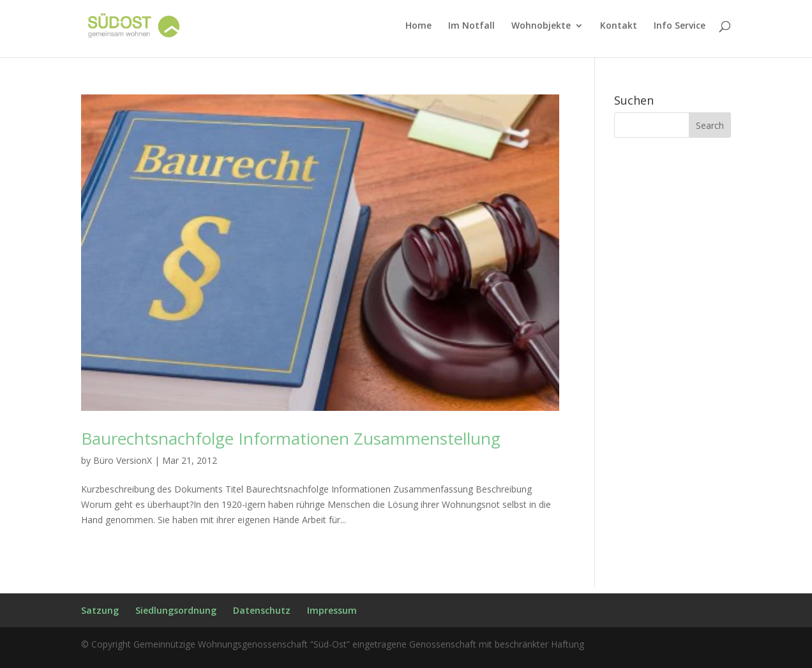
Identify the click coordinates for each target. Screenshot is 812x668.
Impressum (332, 610)
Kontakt (619, 26)
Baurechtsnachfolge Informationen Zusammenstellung (291, 438)
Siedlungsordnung (176, 610)
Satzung (100, 610)
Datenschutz (262, 610)
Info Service (680, 26)
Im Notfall (471, 26)
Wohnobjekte (541, 26)
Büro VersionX (123, 460)
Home (418, 26)
